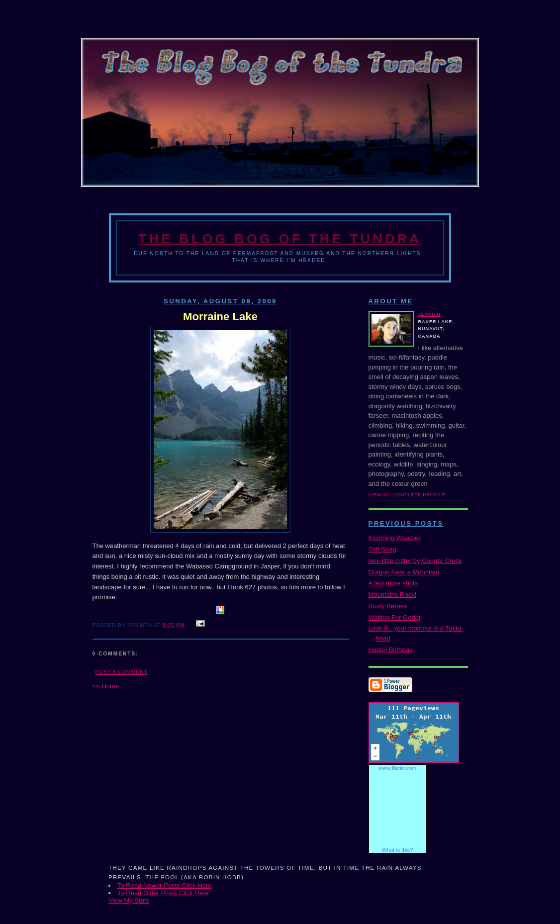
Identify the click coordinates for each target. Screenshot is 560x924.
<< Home (106, 686)
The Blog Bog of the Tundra (280, 239)
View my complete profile (407, 495)
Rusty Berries (388, 606)
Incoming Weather (395, 538)
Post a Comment (122, 672)
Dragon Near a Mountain (404, 572)
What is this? (398, 850)
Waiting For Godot (395, 617)
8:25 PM (174, 625)
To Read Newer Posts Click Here (164, 885)
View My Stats (129, 900)
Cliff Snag (382, 549)
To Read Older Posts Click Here (163, 893)
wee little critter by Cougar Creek (416, 561)
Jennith (429, 314)
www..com (397, 768)
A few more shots (393, 583)
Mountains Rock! (393, 595)
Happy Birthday (391, 650)
